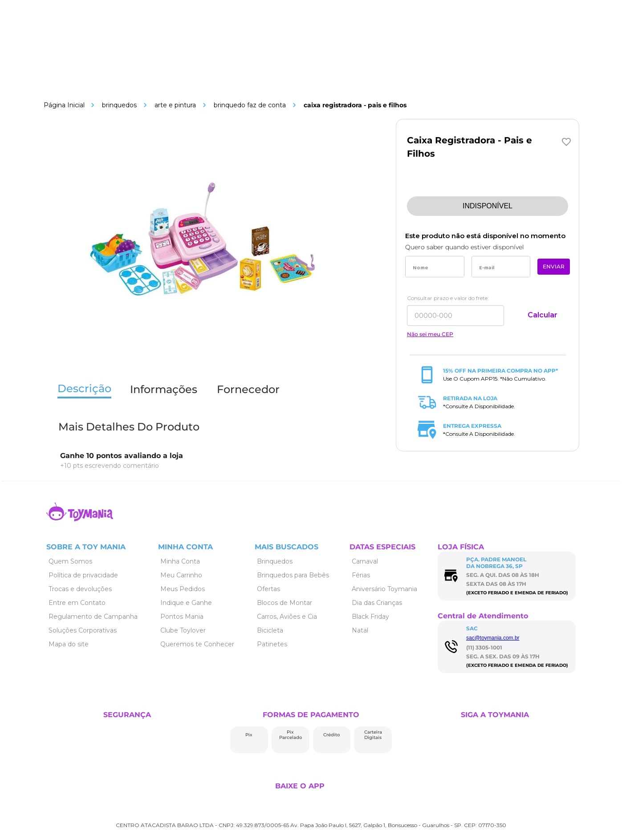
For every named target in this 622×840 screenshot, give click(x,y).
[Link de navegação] (64, 105)
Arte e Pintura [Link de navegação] (175, 105)
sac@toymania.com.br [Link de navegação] (493, 638)
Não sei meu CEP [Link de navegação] (430, 334)
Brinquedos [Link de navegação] (119, 105)
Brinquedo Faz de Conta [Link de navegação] (250, 105)
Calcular (543, 315)
